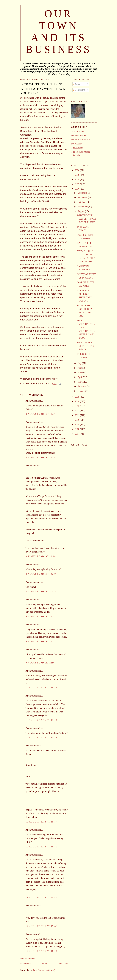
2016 (77, 189)
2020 (77, 170)
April (80, 377)
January (81, 391)
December (83, 193)
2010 (77, 420)
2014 (77, 401)
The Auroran (77, 148)
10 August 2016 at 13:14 (41, 720)
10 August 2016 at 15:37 (41, 822)
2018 (77, 179)
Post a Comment (28, 959)
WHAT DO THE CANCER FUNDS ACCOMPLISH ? (87, 219)
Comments (79, 90)
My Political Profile (80, 140)
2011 (77, 415)
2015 (77, 397)
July (80, 363)
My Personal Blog (80, 136)
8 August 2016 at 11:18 (41, 556)
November (83, 197)
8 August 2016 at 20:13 (41, 591)
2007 (77, 434)
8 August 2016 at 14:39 (41, 574)
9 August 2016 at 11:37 (41, 616)
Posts (76, 84)
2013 (77, 406)
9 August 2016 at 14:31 (41, 641)
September (83, 207)
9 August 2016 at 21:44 (41, 663)
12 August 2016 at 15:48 (41, 926)
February (82, 386)
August (81, 211)
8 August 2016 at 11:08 (41, 457)
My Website (77, 144)
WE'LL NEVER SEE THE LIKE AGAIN (85, 346)
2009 (77, 424)
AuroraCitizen (78, 132)
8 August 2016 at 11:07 (41, 414)
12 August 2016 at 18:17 (41, 951)
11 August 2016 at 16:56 (41, 897)
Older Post (63, 964)
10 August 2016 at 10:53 (41, 688)
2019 (77, 175)
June (80, 368)
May (80, 372)
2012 (77, 411)
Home (44, 964)
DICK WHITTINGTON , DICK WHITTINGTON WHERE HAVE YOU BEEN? (43, 89)
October (82, 202)
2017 (77, 184)
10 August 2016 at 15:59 (41, 847)
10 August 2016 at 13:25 (41, 738)
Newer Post (26, 964)
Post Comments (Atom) (44, 970)
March (81, 382)
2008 (77, 429)
